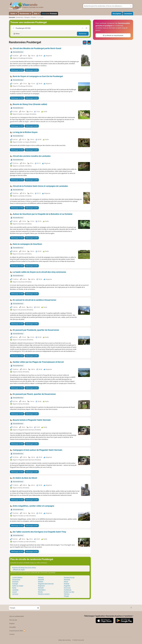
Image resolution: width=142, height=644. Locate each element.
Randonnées (25, 14)
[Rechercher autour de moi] (86, 28)
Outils (14, 14)
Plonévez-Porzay (69, 577)
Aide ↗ (36, 14)
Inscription (117, 14)
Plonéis (40, 592)
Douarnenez (16, 579)
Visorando (12, 17)
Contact (12, 634)
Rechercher (83, 34)
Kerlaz (14, 588)
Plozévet (67, 584)
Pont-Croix (67, 588)
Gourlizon (15, 582)
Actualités (13, 627)
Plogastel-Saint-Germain (46, 584)
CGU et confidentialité (17, 616)
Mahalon (41, 577)
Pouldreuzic (68, 590)
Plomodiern (42, 590)
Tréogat (66, 596)
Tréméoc (67, 594)
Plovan (66, 582)
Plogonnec (42, 586)
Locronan (15, 594)
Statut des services (65, 640)
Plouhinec (67, 579)
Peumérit (41, 579)
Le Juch (15, 592)
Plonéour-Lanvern (44, 594)
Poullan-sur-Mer (69, 592)
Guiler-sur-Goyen (18, 586)
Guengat (15, 584)
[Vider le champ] (83, 28)
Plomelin (41, 588)
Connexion (128, 14)
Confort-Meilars (17, 577)
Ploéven (41, 582)
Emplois (12, 623)
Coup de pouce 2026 (17, 631)
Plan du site (13, 620)
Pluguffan (67, 586)
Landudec (15, 590)
